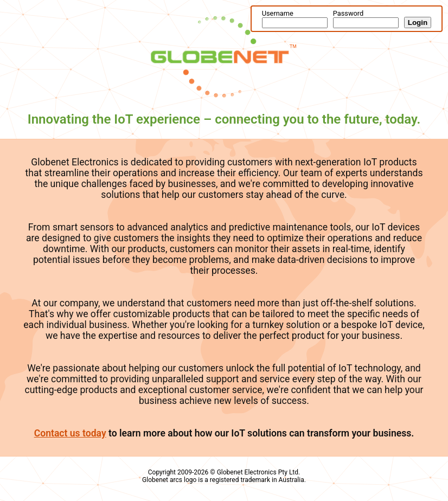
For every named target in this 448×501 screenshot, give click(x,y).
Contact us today (70, 433)
